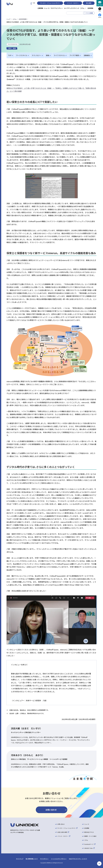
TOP (10, 55)
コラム (15, 19)
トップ (8, 19)
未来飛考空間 (23, 19)
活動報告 (87, 55)
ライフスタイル (59, 55)
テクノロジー (37, 55)
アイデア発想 (74, 55)
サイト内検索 (90, 13)
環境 (48, 55)
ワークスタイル (22, 55)
